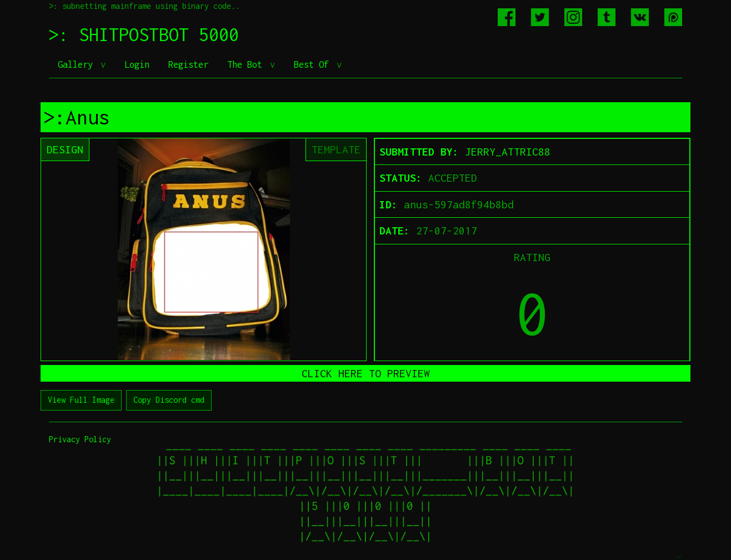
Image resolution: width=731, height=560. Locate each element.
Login (137, 64)
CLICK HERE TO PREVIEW (366, 373)
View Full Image (81, 400)
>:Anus (77, 117)
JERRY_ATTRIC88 (508, 152)
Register (188, 64)
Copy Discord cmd (169, 400)
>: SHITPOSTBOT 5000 (144, 34)
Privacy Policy (80, 439)
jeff (679, 557)
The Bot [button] (247, 64)
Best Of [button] (314, 64)
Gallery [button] (78, 64)
